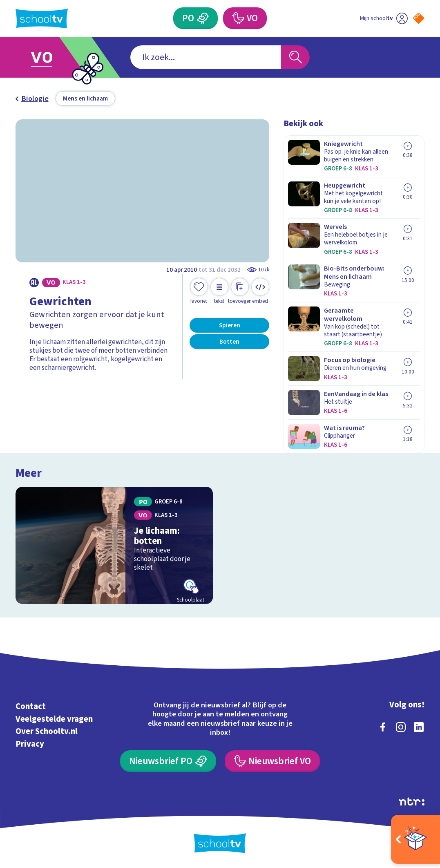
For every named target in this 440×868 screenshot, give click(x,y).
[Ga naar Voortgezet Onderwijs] (54, 57)
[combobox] (206, 57)
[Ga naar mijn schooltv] (384, 18)
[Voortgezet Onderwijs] (245, 18)
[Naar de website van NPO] (419, 18)
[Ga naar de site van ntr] (412, 801)
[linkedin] (419, 727)
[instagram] (401, 727)
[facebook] (383, 727)
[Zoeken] (295, 57)
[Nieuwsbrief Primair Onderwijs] (168, 761)
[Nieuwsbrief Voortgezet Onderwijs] (272, 761)
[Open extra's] (415, 839)
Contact (31, 706)
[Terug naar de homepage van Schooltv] (42, 19)
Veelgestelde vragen (54, 719)
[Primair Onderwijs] (195, 18)
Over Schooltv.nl (47, 731)
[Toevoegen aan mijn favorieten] (199, 291)
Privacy (30, 744)
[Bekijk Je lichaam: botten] (114, 545)
